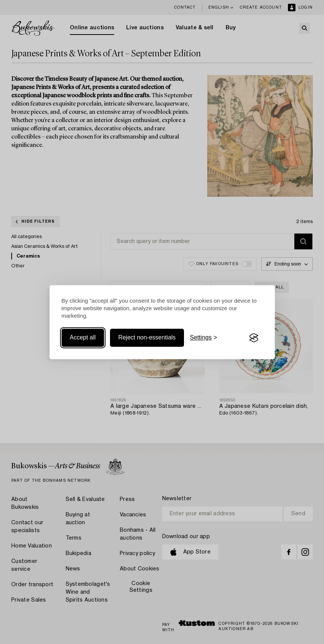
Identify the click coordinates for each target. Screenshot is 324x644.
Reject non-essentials (147, 338)
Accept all (83, 338)
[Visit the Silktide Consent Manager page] (254, 338)
